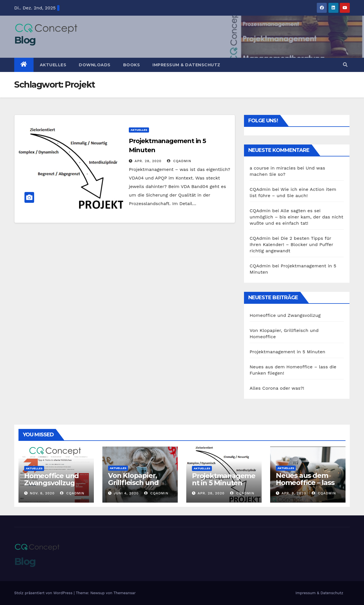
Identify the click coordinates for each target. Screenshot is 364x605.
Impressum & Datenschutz (186, 65)
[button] (345, 65)
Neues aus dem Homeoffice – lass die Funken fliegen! (305, 486)
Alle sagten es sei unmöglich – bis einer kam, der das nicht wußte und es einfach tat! (297, 217)
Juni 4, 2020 (126, 493)
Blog (25, 40)
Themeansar (125, 593)
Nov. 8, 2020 (42, 493)
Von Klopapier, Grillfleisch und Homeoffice (133, 483)
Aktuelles (53, 65)
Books (132, 65)
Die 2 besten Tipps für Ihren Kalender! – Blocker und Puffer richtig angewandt (291, 244)
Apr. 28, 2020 (148, 161)
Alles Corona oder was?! (277, 388)
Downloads (95, 65)
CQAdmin (179, 161)
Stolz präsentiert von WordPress (44, 593)
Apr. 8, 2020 (294, 493)
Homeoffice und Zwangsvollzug (285, 315)
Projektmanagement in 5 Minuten (288, 352)
